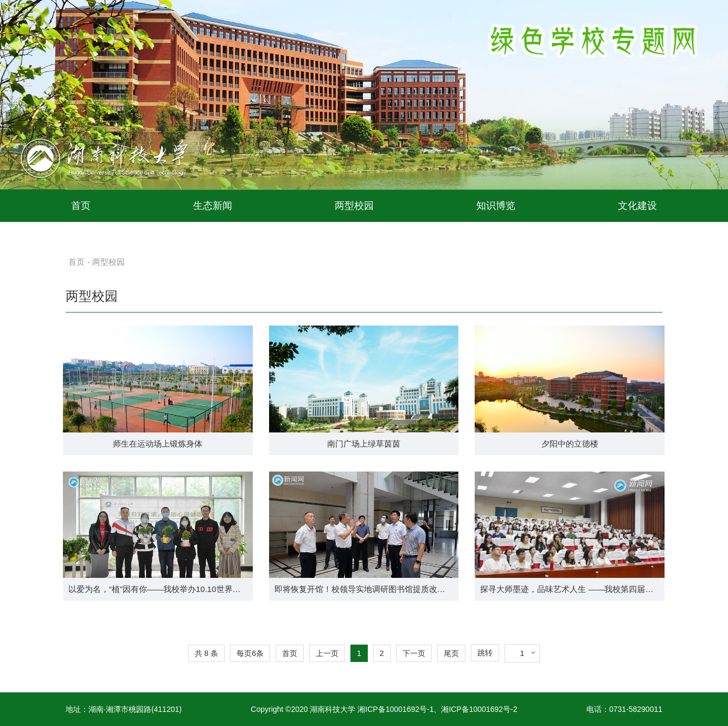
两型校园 (354, 206)
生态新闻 (213, 206)
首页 (81, 206)
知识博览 (496, 206)
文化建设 (637, 206)
